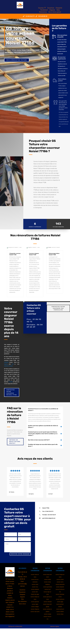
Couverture (51, 8)
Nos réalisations (22, 601)
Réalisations (43, 12)
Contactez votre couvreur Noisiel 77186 (12, 392)
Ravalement (44, 10)
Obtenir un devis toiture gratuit (15, 442)
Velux (58, 10)
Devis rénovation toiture (17, 60)
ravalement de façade (8, 366)
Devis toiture (22, 604)
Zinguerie (52, 10)
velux (13, 364)
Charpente (59, 8)
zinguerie (6, 364)
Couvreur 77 (42, 8)
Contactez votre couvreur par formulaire (58, 302)
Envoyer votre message (20, 554)
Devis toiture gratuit (55, 12)
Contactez (11, 382)
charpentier (6, 362)
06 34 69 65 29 (43, 16)
